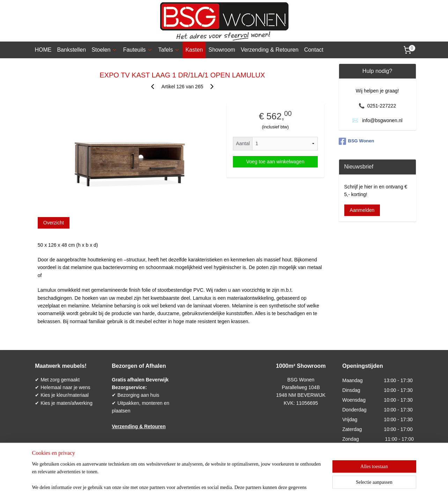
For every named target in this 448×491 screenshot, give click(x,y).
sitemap (203, 478)
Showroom (222, 50)
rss (215, 478)
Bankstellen (71, 50)
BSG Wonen (357, 141)
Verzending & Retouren (269, 50)
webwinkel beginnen (238, 478)
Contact (314, 50)
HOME (43, 50)
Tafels (169, 50)
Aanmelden (362, 210)
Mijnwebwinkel (292, 478)
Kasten (194, 50)
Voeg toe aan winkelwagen (275, 162)
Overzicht (53, 223)
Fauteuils (138, 50)
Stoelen (104, 50)
